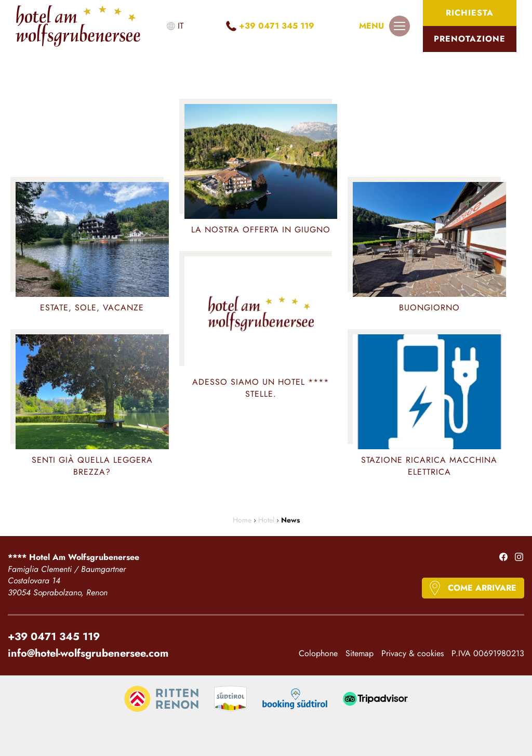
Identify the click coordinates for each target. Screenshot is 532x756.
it (181, 26)
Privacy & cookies (413, 654)
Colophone (318, 654)
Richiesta (470, 13)
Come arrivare (482, 588)
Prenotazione (470, 39)
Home (242, 520)
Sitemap (360, 654)
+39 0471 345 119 (277, 26)
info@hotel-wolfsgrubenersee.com (88, 653)
